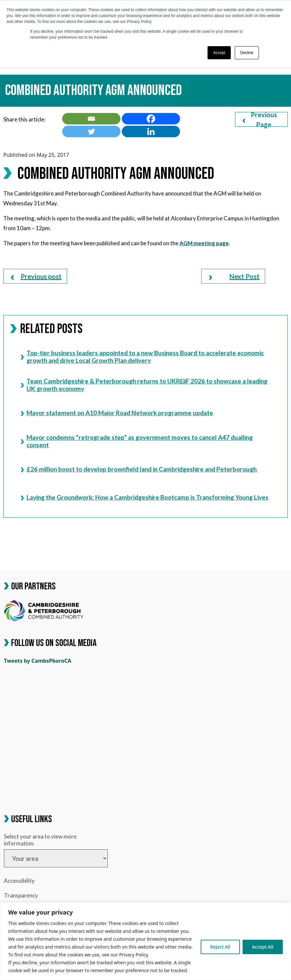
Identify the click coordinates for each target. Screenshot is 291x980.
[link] (91, 119)
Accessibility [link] (19, 881)
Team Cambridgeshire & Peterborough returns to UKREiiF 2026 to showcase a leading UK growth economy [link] (144, 385)
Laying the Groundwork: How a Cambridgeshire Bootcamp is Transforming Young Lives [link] (145, 497)
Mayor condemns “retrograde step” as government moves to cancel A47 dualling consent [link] (137, 441)
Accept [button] (219, 53)
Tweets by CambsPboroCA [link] (38, 661)
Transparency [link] (21, 895)
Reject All (220, 947)
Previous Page (260, 119)
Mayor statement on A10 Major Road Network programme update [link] (117, 413)
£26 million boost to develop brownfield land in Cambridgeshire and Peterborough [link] (139, 469)
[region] (145, 941)
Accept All (263, 947)
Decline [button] (247, 53)
